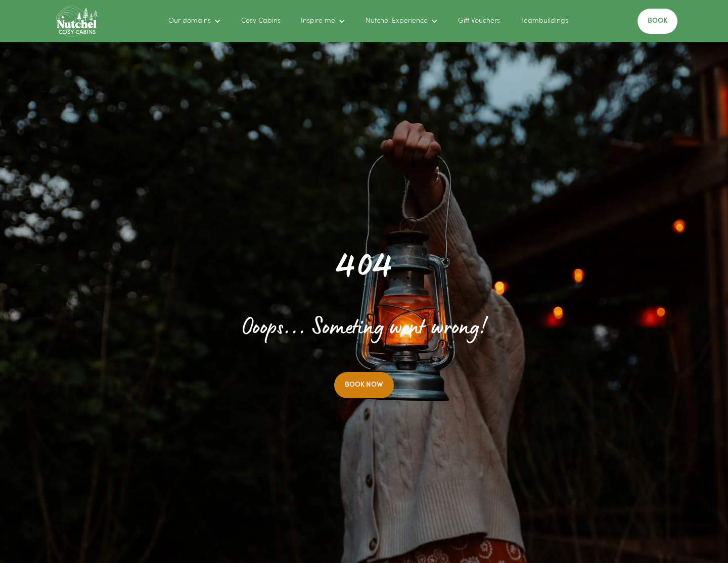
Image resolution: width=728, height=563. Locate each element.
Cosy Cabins (261, 21)
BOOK (657, 21)
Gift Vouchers (479, 21)
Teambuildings (544, 21)
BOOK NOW (364, 385)
